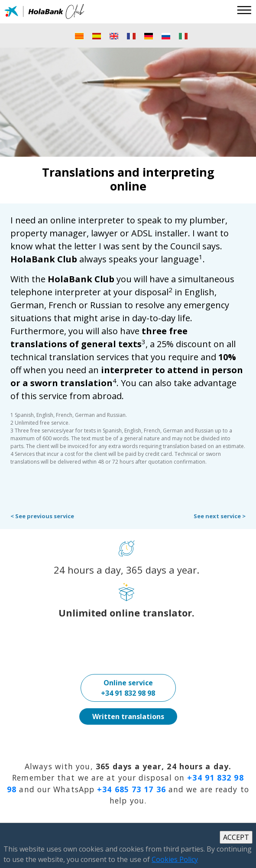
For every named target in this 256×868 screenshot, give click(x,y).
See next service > (220, 516)
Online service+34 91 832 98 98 (128, 688)
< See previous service (42, 516)
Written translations (128, 716)
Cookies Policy (175, 859)
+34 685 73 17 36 (131, 789)
